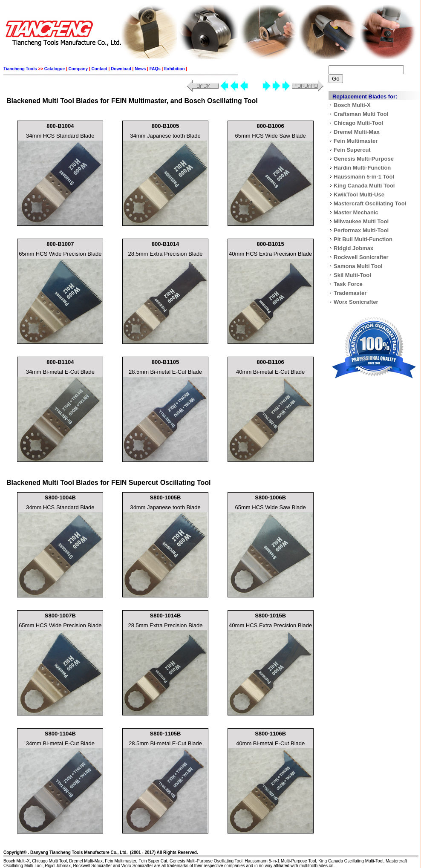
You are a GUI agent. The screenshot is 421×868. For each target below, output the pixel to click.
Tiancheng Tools (21, 69)
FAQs (155, 69)
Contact (99, 69)
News (140, 69)
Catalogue (55, 69)
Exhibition (174, 69)
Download (121, 69)
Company (78, 69)
